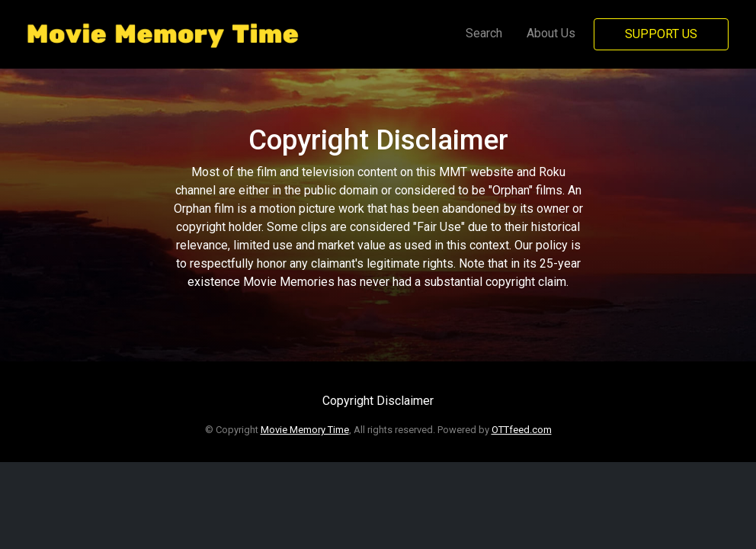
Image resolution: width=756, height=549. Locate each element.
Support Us (661, 34)
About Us (551, 33)
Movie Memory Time (305, 430)
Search (484, 33)
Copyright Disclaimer (378, 401)
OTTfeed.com (522, 430)
